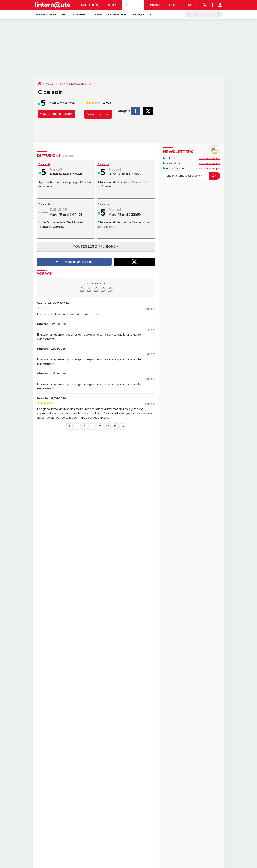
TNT (64, 14)
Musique (139, 14)
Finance (154, 5)
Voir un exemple (209, 158)
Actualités (89, 5)
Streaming (79, 14)
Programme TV (46, 14)
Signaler (150, 309)
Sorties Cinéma (174, 163)
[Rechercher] (203, 15)
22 (108, 426)
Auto (173, 5)
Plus (191, 5)
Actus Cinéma (173, 168)
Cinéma (97, 14)
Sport (113, 5)
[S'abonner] (192, 176)
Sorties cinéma (117, 14)
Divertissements (80, 84)
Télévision (171, 158)
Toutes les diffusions (94, 246)
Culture (133, 5)
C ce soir (44, 164)
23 (115, 426)
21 (100, 426)
